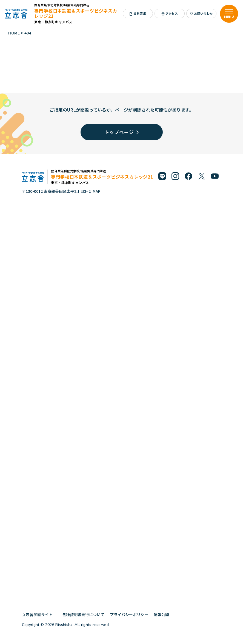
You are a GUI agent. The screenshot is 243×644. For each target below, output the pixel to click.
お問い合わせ (201, 13)
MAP (97, 191)
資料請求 (138, 13)
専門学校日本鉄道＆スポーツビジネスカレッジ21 (76, 13)
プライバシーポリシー (129, 614)
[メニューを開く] (229, 14)
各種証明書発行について (83, 614)
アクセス (170, 13)
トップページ (121, 132)
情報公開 (163, 614)
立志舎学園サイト (39, 614)
